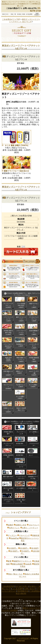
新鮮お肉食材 (17, 564)
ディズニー (12, 535)
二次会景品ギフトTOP (11, 19)
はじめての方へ (22, 586)
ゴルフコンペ (34, 525)
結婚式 (11, 525)
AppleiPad (15, 538)
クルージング (24, 535)
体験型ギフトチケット (23, 561)
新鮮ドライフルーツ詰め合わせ (16, 171)
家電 (10, 561)
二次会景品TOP (8, 586)
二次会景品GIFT (23, 639)
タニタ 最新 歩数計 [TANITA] (16, 145)
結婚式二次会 (21, 525)
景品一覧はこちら (15, 574)
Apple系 (28, 564)
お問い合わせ (30, 589)
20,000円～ (24, 548)
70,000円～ (26, 551)
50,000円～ (15, 551)
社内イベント (14, 528)
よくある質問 (18, 589)
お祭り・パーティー (30, 528)
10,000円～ (13, 548)
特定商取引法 (23, 591)
